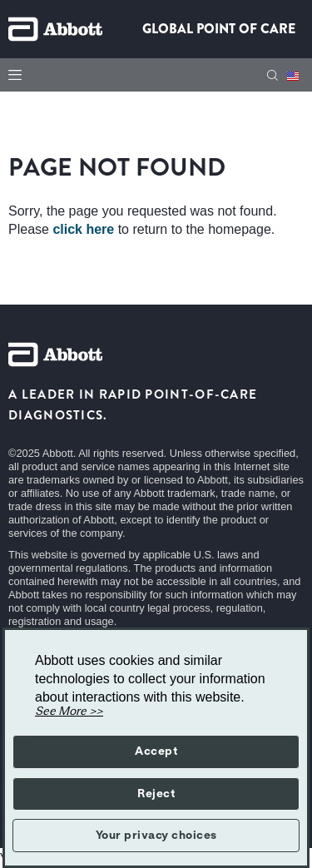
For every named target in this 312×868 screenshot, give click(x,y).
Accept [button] (156, 751)
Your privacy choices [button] (156, 836)
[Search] (272, 75)
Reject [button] (156, 794)
